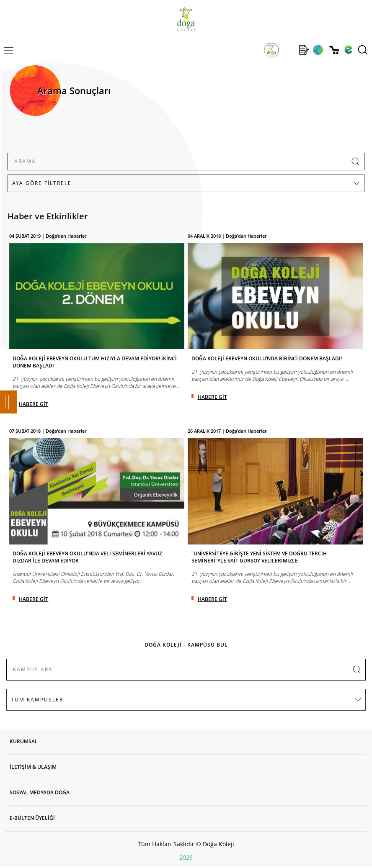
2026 (186, 857)
